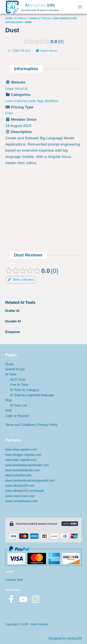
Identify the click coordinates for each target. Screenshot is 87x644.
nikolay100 (74, 638)
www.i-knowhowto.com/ (22, 501)
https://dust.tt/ (17, 88)
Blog (8, 400)
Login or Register (17, 416)
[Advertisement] (43, 179)
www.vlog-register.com (21, 449)
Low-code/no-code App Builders (32, 101)
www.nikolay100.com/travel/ (25, 491)
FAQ (8, 411)
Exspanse (13, 332)
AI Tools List (19, 405)
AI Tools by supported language (32, 395)
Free (9, 113)
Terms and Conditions (20, 425)
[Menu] (80, 7)
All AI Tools (18, 380)
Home (9, 18)
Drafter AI (12, 311)
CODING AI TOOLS (39, 18)
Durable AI (13, 321)
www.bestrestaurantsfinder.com (27, 465)
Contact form (14, 580)
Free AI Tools (19, 385)
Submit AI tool (15, 369)
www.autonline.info (18, 475)
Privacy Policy (48, 425)
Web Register (40, 624)
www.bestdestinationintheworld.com (30, 481)
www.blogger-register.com (23, 455)
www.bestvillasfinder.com (23, 470)
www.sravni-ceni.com (20, 496)
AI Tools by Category (25, 390)
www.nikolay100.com (20, 486)
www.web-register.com (21, 460)
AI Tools (20, 18)
